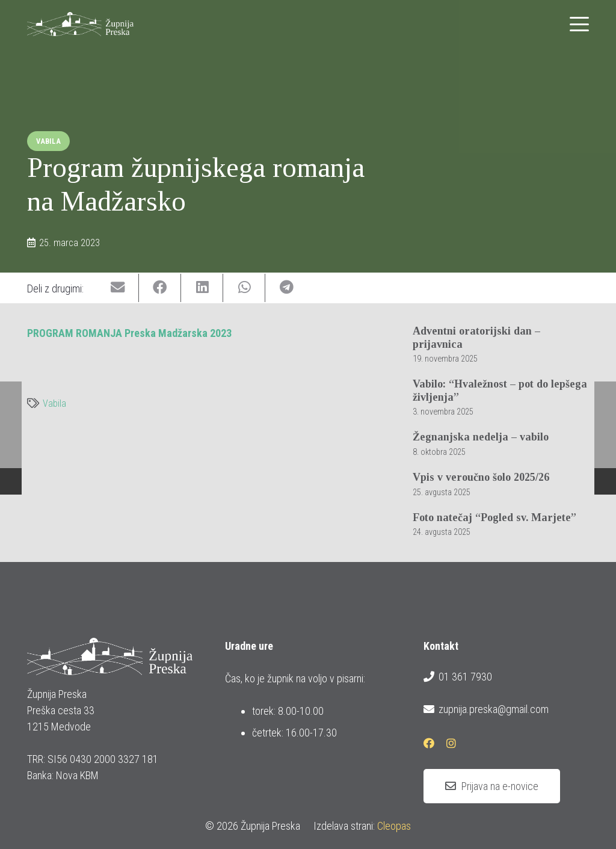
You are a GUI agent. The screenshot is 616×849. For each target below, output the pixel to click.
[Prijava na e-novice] (492, 786)
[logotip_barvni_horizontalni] (80, 24)
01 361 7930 (458, 677)
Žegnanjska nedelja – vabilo (481, 437)
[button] (580, 24)
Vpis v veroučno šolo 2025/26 (481, 477)
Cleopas (394, 826)
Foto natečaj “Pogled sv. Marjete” (494, 517)
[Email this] (118, 288)
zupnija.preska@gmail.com (486, 709)
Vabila (54, 403)
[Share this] (160, 288)
